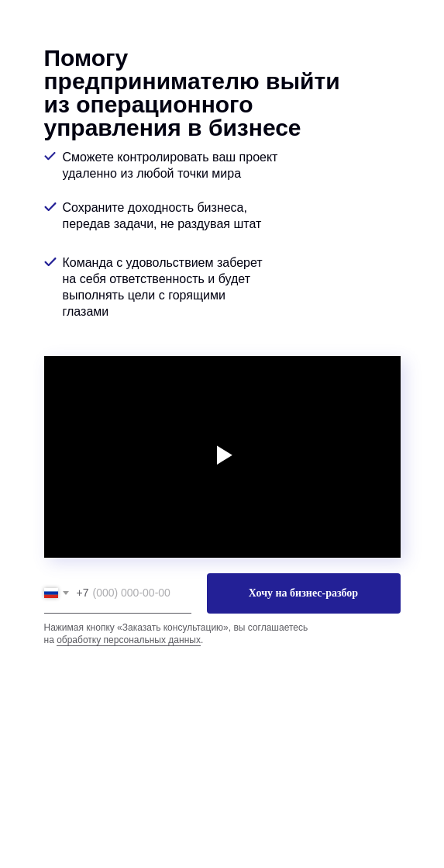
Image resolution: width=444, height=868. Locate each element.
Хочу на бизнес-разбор (303, 593)
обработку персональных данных (129, 640)
